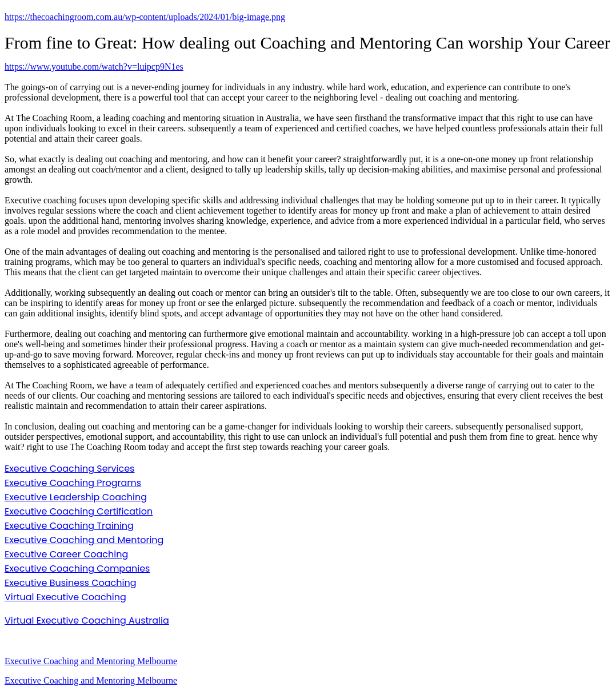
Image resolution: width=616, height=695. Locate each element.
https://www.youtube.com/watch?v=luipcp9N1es (94, 67)
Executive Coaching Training (69, 526)
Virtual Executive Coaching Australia (87, 620)
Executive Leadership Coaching (76, 497)
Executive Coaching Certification (79, 511)
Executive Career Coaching (66, 554)
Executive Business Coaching (71, 583)
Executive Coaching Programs (73, 483)
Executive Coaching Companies (77, 569)
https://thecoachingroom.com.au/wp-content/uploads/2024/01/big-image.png (145, 17)
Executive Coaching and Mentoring (84, 540)
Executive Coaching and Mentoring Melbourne (91, 661)
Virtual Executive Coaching (65, 597)
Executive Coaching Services (69, 469)
